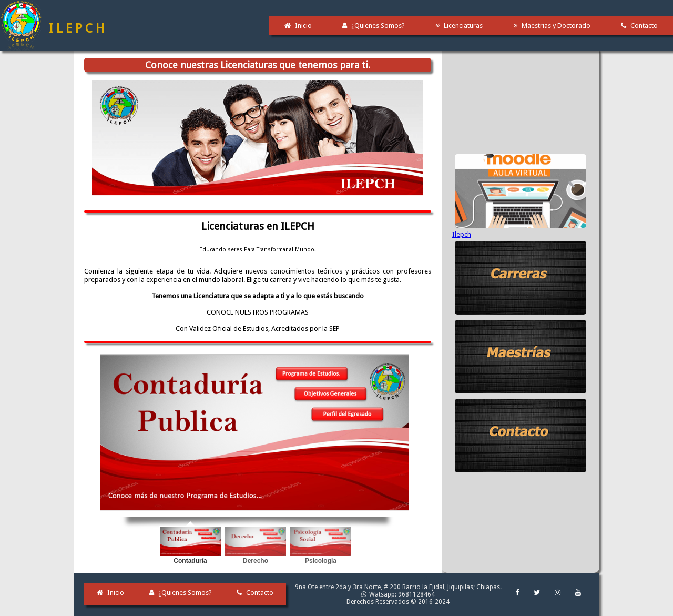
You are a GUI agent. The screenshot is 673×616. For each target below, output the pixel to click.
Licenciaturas (460, 26)
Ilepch (462, 234)
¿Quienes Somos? (374, 26)
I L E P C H (77, 28)
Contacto (255, 593)
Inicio (298, 26)
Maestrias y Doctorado (552, 26)
